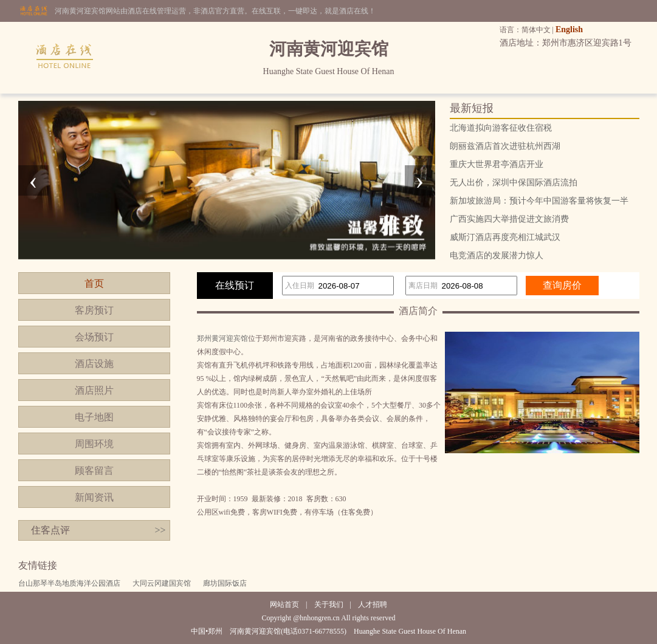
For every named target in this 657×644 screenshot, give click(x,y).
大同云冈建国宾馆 (162, 583)
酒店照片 (94, 390)
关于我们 (329, 605)
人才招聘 (373, 605)
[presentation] (33, 180)
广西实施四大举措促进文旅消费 (509, 219)
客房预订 (94, 310)
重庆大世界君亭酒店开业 (497, 164)
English (569, 29)
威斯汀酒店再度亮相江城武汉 (505, 237)
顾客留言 (94, 471)
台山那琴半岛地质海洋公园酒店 (69, 583)
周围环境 (94, 444)
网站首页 (284, 605)
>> (160, 530)
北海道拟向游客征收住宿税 (501, 128)
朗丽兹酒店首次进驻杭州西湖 (505, 146)
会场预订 (94, 337)
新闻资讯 (94, 497)
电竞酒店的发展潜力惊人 (497, 255)
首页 (94, 283)
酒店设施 (94, 364)
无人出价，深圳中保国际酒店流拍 (514, 183)
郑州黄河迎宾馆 (222, 338)
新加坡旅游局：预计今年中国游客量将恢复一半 (539, 201)
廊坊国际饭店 (225, 583)
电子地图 (94, 417)
